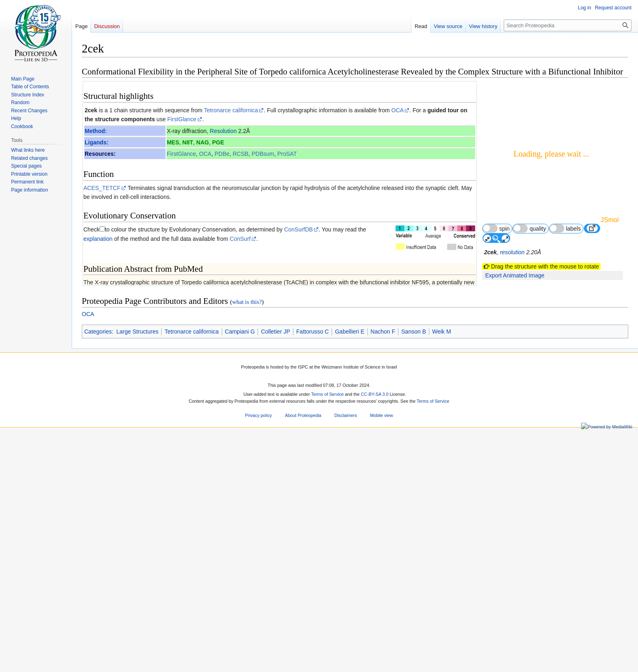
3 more (460, 401)
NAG (202, 142)
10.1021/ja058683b (184, 493)
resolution (512, 252)
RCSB (241, 154)
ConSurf (240, 239)
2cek (91, 110)
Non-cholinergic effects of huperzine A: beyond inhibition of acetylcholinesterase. (200, 382)
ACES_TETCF (102, 188)
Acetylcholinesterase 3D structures (136, 443)
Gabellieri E (350, 628)
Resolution (223, 131)
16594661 (130, 493)
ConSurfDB (298, 229)
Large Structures (138, 628)
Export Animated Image (515, 275)
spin (496, 228)
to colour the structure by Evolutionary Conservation (170, 229)
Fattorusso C (312, 628)
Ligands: (96, 142)
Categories (98, 628)
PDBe (222, 154)
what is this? (247, 599)
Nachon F (383, 628)
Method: (96, 131)
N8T (188, 142)
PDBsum (263, 154)
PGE (218, 142)
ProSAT (287, 154)
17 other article (449, 408)
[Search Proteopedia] (568, 25)
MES (173, 142)
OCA (398, 110)
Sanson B (414, 628)
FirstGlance (182, 119)
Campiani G (240, 628)
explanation (98, 239)
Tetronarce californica (231, 110)
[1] (127, 338)
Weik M (441, 628)
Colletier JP (275, 628)
